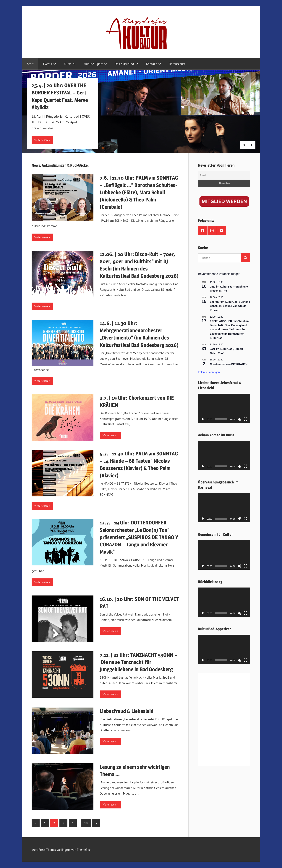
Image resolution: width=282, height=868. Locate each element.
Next (252, 145)
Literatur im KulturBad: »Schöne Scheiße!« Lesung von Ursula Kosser (230, 306)
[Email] (224, 175)
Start (30, 64)
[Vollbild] (245, 419)
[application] (224, 408)
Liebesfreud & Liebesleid (127, 711)
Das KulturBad (126, 64)
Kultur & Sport (95, 64)
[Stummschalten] (239, 419)
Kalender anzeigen (209, 372)
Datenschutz (177, 64)
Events (50, 64)
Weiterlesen (41, 140)
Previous (244, 145)
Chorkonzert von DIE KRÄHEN (229, 364)
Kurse (70, 64)
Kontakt (153, 64)
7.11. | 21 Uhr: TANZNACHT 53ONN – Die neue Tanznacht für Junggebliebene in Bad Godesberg (138, 662)
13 (86, 823)
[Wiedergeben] (203, 419)
